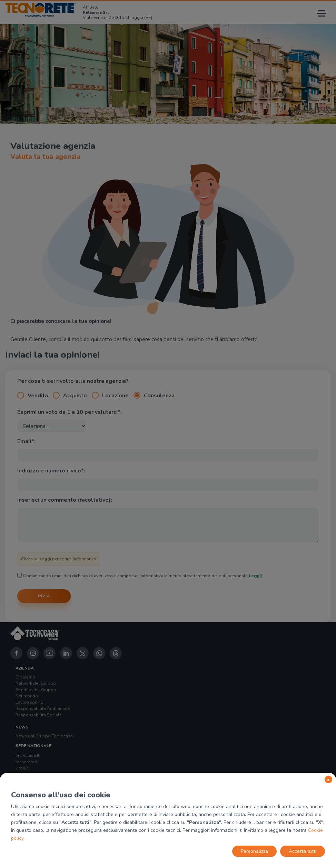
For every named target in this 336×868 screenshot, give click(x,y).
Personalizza (254, 851)
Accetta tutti (303, 851)
